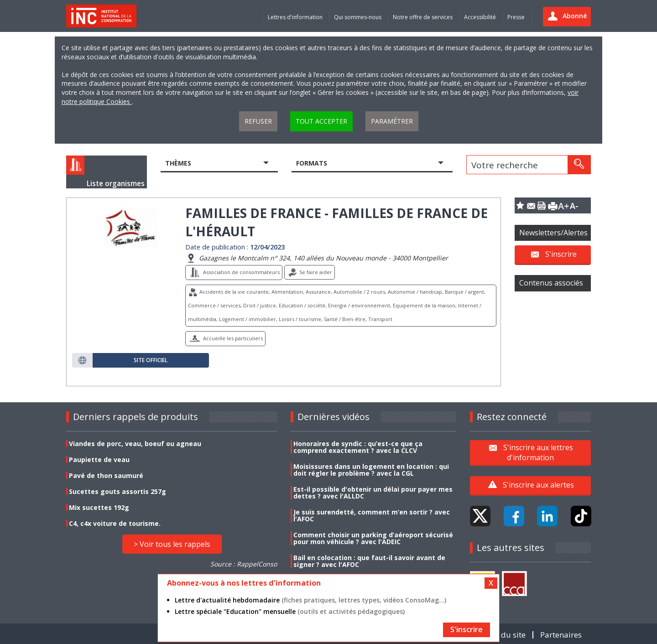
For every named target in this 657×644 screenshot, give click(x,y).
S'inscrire (561, 254)
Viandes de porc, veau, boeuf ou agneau (135, 444)
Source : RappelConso (244, 564)
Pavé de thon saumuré (106, 475)
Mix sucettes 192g (99, 507)
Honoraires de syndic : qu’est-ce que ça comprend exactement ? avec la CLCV (358, 447)
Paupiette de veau (99, 460)
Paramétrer (392, 121)
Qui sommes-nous (358, 17)
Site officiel (151, 360)
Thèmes (178, 163)
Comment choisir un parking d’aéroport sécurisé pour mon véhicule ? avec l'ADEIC (373, 538)
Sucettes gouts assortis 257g (117, 491)
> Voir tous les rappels (172, 544)
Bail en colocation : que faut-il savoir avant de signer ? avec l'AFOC (369, 561)
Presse (516, 17)
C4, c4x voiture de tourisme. (115, 523)
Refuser (258, 121)
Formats (312, 163)
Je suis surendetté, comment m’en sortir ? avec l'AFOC (372, 515)
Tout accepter (321, 121)
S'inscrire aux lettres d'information (538, 452)
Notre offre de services (423, 17)
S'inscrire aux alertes (538, 485)
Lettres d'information (295, 17)
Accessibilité (480, 17)
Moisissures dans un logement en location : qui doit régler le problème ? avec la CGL (371, 470)
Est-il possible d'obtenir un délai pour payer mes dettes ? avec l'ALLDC (373, 493)
